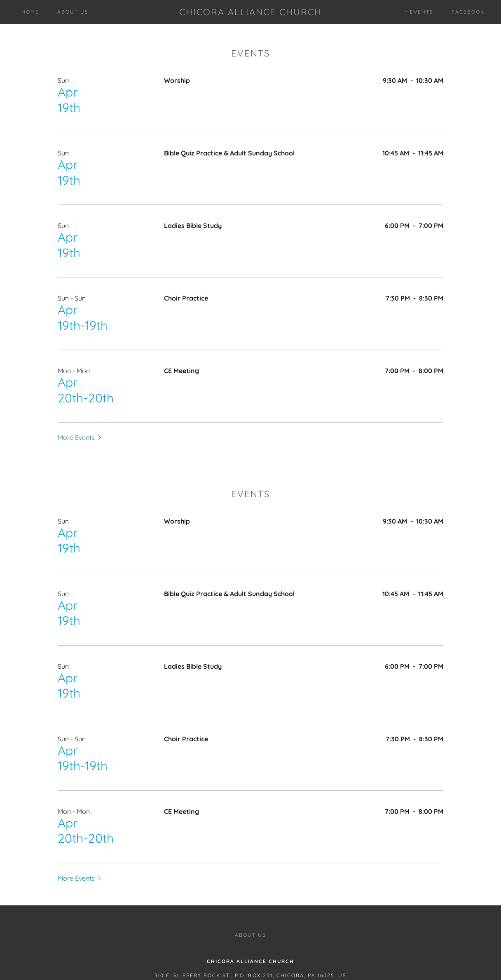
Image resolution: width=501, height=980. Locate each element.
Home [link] (30, 12)
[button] (80, 437)
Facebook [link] (468, 12)
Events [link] (422, 12)
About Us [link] (73, 12)
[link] (251, 13)
